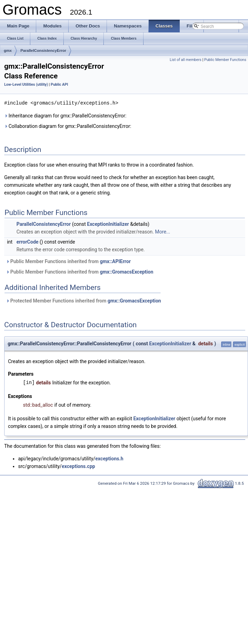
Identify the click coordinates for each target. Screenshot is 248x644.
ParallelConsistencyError (43, 51)
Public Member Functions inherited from (68, 261)
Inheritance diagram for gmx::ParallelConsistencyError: (65, 115)
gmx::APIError (115, 261)
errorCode (27, 242)
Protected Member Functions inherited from (83, 300)
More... (162, 231)
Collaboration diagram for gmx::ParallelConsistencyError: (68, 126)
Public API (60, 85)
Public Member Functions (225, 60)
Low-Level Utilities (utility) (26, 85)
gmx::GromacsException (127, 271)
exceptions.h (110, 458)
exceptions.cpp (78, 466)
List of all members (185, 60)
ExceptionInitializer (108, 224)
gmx (8, 51)
